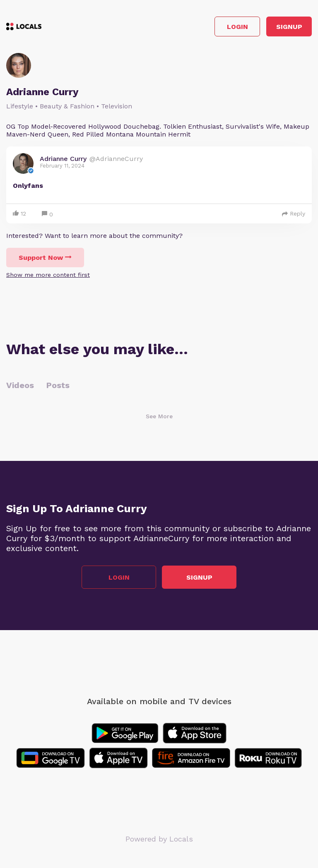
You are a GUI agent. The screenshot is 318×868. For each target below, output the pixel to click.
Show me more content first (48, 275)
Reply (294, 213)
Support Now (45, 258)
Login (237, 27)
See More (159, 416)
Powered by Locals (159, 839)
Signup (289, 27)
